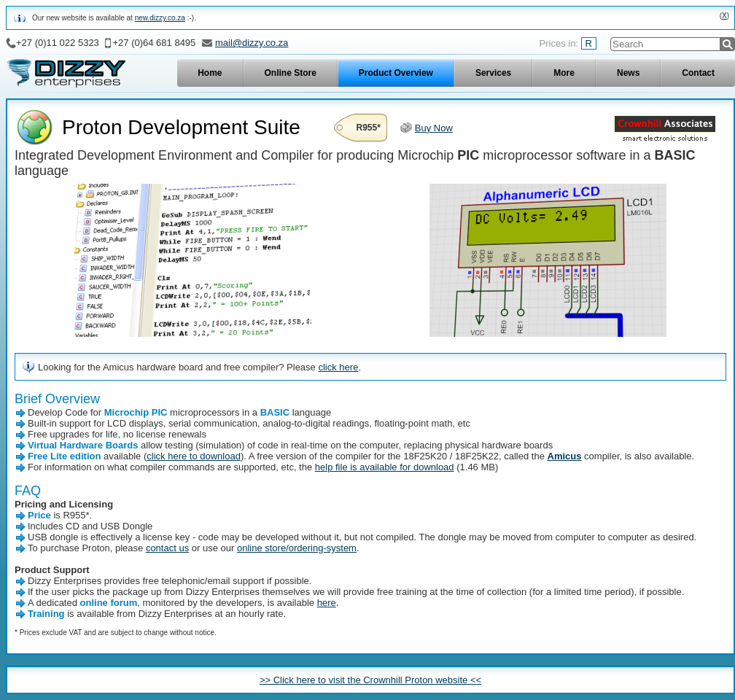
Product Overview (396, 73)
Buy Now (434, 128)
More (564, 73)
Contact (698, 73)
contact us (167, 548)
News (628, 73)
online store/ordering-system (297, 548)
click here (338, 367)
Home (210, 73)
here (327, 603)
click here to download (194, 456)
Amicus (565, 456)
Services (493, 73)
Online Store (291, 73)
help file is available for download (385, 467)
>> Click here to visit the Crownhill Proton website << (370, 680)
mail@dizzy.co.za (252, 43)
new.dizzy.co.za (160, 18)
